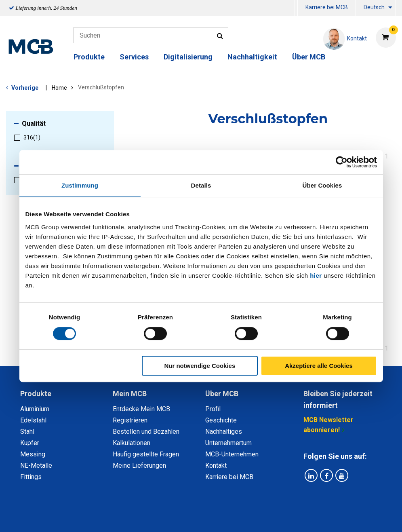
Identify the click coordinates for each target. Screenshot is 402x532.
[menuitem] (296, 8)
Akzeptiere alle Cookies (319, 366)
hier (316, 275)
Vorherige (25, 88)
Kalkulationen (132, 443)
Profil (213, 409)
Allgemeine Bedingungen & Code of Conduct (187, 517)
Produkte (89, 57)
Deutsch (374, 7)
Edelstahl (33, 420)
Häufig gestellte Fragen (146, 454)
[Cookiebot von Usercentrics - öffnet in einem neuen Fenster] (342, 162)
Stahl (27, 432)
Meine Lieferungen (139, 465)
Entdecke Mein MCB (141, 409)
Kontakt (216, 465)
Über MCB (309, 57)
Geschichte (221, 420)
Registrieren (130, 420)
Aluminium (35, 409)
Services (134, 57)
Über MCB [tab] (222, 394)
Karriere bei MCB (327, 7)
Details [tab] (201, 185)
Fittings (31, 477)
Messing (33, 454)
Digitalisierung (188, 57)
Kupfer (30, 443)
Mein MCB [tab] (130, 394)
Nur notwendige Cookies (200, 366)
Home (59, 88)
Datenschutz (96, 517)
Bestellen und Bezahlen (146, 432)
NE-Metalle (36, 465)
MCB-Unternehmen (232, 454)
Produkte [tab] (36, 394)
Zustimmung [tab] (80, 185)
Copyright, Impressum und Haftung (310, 517)
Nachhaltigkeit (252, 57)
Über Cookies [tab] (322, 185)
